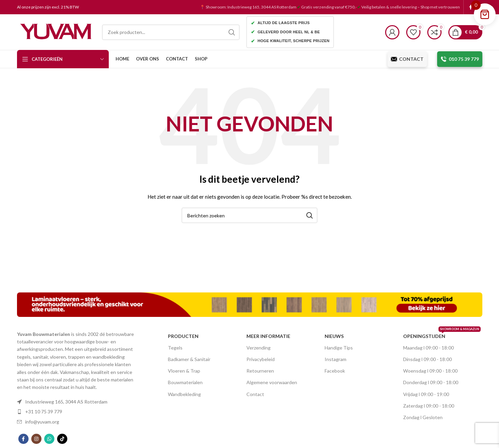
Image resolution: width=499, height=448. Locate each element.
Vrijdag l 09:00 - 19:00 (426, 394)
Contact (255, 394)
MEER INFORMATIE (268, 336)
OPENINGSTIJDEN (435, 335)
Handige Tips (339, 348)
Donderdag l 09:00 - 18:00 (431, 382)
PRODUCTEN (183, 336)
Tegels (175, 348)
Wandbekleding (184, 394)
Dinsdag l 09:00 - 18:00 (427, 359)
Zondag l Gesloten (423, 417)
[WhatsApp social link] (49, 439)
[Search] (171, 32)
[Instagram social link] (36, 439)
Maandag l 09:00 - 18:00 (428, 348)
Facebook (335, 371)
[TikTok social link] (62, 439)
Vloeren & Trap (184, 371)
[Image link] (250, 304)
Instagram (335, 359)
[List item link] (78, 402)
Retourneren (260, 371)
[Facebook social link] (471, 7)
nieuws (334, 336)
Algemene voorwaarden (272, 382)
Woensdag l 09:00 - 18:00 (430, 371)
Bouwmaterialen (185, 382)
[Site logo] (56, 31)
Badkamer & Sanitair (189, 359)
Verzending (259, 348)
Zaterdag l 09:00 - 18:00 (429, 406)
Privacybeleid (261, 359)
